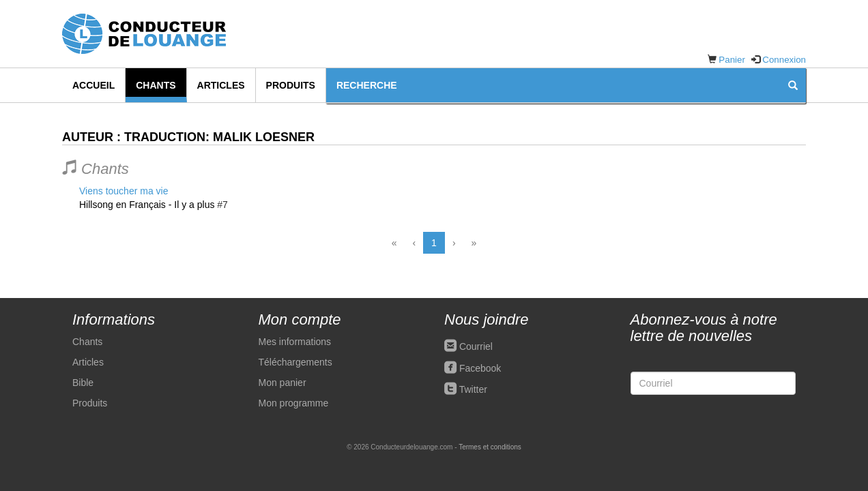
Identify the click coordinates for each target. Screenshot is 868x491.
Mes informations (295, 342)
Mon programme (294, 403)
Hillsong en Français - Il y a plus (147, 205)
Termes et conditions (490, 447)
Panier (732, 60)
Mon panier (283, 383)
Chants (156, 85)
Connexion (784, 60)
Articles (221, 85)
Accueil (93, 85)
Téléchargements (295, 362)
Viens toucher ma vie (124, 191)
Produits (291, 85)
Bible (83, 383)
